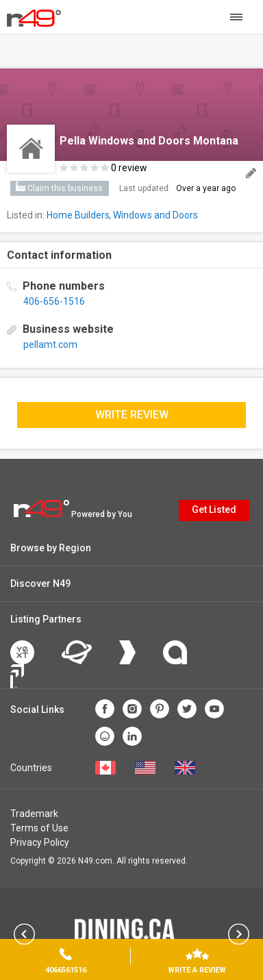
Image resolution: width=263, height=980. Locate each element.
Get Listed (214, 510)
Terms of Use (39, 828)
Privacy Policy (40, 842)
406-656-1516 (54, 301)
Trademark (34, 814)
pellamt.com (50, 344)
